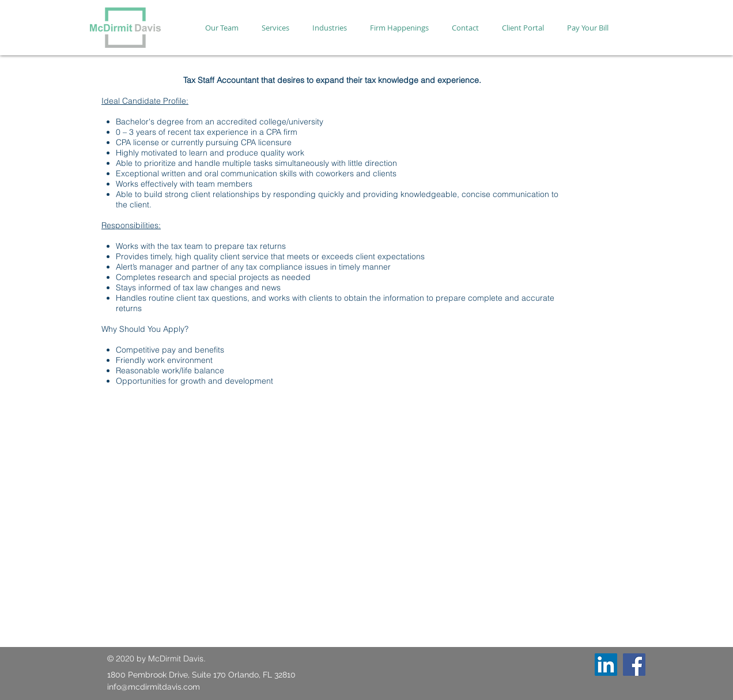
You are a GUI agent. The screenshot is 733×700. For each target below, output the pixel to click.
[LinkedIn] (606, 665)
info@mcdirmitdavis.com (154, 687)
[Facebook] (634, 665)
